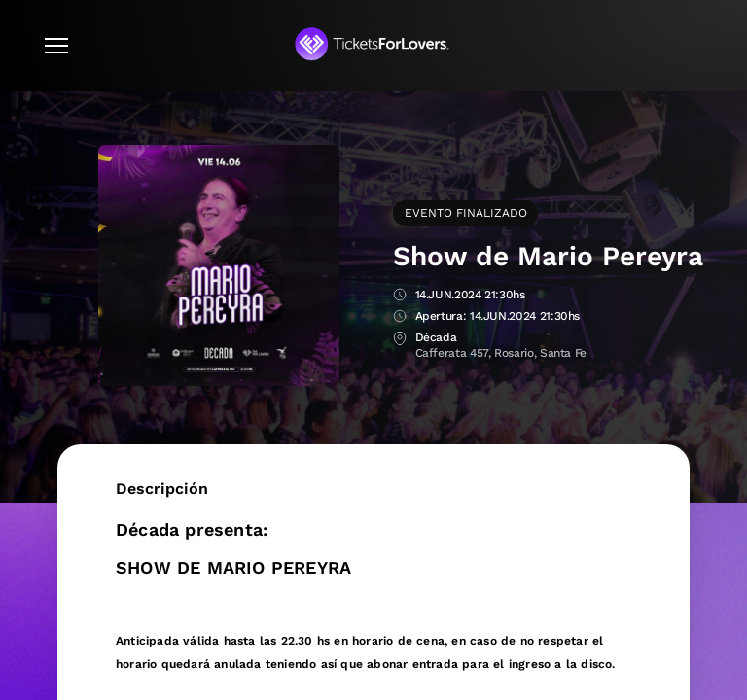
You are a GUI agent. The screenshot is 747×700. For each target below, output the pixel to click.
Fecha (400, 296)
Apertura (400, 317)
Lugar (400, 339)
